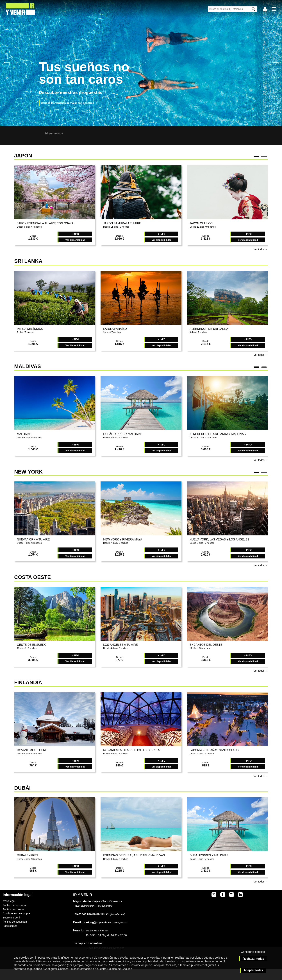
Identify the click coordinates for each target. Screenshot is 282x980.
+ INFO (75, 245)
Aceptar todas (253, 970)
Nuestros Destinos (52, 133)
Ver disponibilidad (75, 251)
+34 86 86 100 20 (98, 925)
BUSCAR (227, 143)
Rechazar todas (253, 959)
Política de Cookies (120, 969)
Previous (7, 62)
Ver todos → (261, 261)
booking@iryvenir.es (92, 934)
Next (275, 62)
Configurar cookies (253, 952)
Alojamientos (84, 133)
